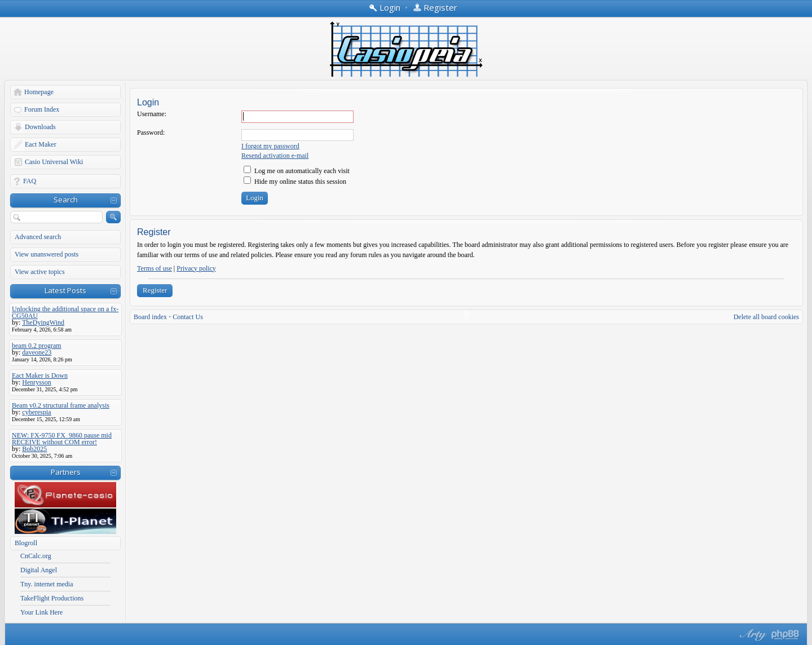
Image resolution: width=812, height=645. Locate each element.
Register (155, 290)
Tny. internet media (47, 584)
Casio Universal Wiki (54, 162)
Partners (66, 472)
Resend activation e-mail (275, 156)
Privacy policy (196, 268)
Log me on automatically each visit (297, 171)
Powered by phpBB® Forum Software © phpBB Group (785, 635)
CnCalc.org (36, 556)
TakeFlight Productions (52, 598)
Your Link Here (41, 612)
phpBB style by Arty (752, 635)
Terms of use (155, 268)
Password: (151, 132)
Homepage (39, 92)
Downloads (40, 127)
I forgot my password (270, 146)
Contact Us (188, 317)
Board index (150, 317)
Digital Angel (39, 570)
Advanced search (38, 237)
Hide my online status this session (295, 182)
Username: (152, 114)
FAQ (30, 181)
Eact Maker (41, 144)
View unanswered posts (47, 254)
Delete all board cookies (766, 317)
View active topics (40, 272)
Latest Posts (65, 290)
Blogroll (26, 543)
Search (66, 200)
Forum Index (42, 109)
